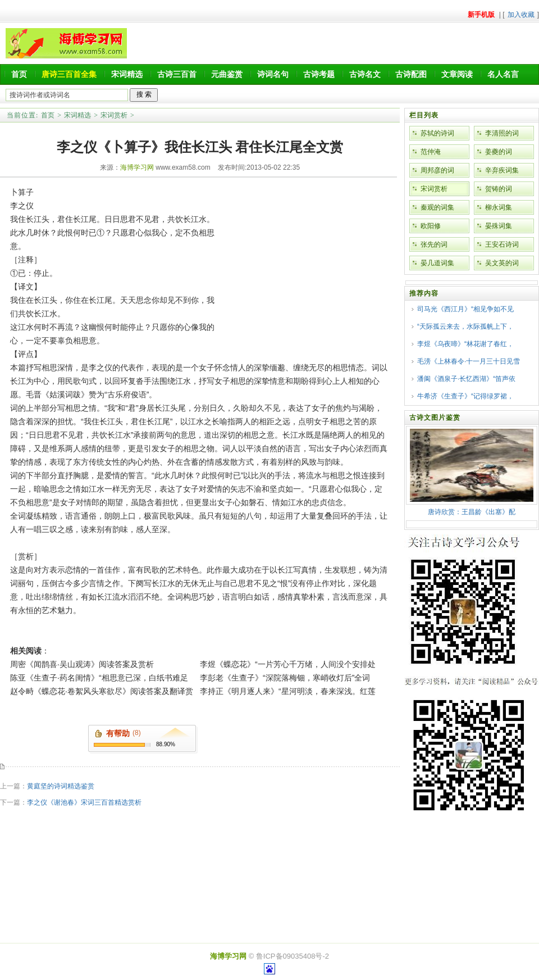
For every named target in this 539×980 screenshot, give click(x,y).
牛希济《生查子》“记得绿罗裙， (465, 396)
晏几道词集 (437, 263)
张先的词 (434, 244)
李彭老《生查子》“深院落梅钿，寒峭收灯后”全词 (285, 678)
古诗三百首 (177, 74)
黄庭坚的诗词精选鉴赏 (61, 786)
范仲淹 (431, 152)
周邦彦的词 (437, 170)
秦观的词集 (437, 207)
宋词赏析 (114, 115)
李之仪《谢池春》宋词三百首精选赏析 (84, 802)
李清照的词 (502, 133)
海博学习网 (137, 167)
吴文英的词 (502, 263)
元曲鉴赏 (227, 74)
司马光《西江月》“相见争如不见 (465, 309)
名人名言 (503, 74)
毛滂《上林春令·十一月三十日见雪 (469, 361)
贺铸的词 (499, 189)
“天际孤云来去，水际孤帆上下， (465, 326)
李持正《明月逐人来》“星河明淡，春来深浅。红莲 (288, 691)
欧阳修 (431, 226)
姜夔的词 (499, 152)
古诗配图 (411, 74)
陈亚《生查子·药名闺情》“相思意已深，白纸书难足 (99, 678)
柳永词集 (499, 207)
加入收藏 (521, 15)
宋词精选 (127, 74)
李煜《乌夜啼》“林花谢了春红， (465, 344)
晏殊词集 (499, 226)
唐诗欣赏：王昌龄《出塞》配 (472, 512)
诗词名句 (273, 74)
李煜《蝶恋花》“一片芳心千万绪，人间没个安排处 (288, 664)
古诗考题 (319, 74)
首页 (19, 74)
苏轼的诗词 (437, 133)
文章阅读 (457, 74)
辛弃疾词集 (502, 170)
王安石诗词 (502, 244)
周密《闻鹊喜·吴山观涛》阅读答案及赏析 (82, 664)
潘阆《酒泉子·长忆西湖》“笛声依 (466, 379)
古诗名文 (365, 74)
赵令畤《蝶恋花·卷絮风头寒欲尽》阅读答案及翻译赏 (102, 691)
